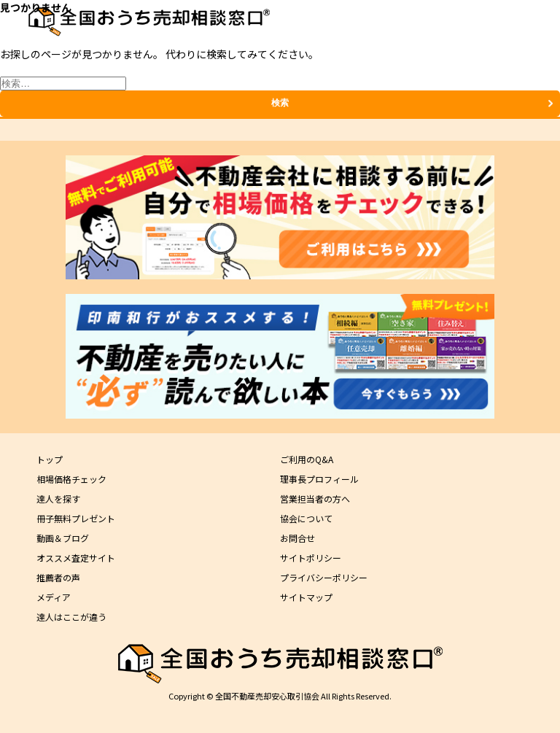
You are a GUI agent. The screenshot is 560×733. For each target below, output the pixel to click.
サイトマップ (306, 597)
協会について (306, 518)
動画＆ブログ (63, 538)
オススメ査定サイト (76, 558)
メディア (54, 597)
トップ (50, 459)
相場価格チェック (71, 479)
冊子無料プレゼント (76, 518)
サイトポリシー (311, 558)
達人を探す (58, 499)
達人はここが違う (71, 617)
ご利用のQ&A (307, 459)
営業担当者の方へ (315, 499)
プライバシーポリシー (324, 577)
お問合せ (297, 538)
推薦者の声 (58, 577)
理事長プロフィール (319, 479)
